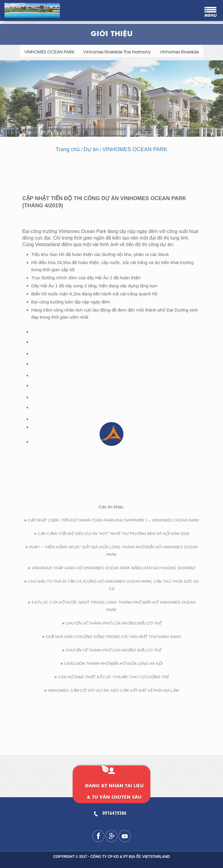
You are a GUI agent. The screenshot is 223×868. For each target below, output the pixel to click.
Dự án (91, 149)
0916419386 (114, 813)
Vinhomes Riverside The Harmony (117, 52)
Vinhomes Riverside (179, 52)
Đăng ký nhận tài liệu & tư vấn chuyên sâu (114, 792)
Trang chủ (68, 149)
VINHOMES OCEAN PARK (49, 52)
